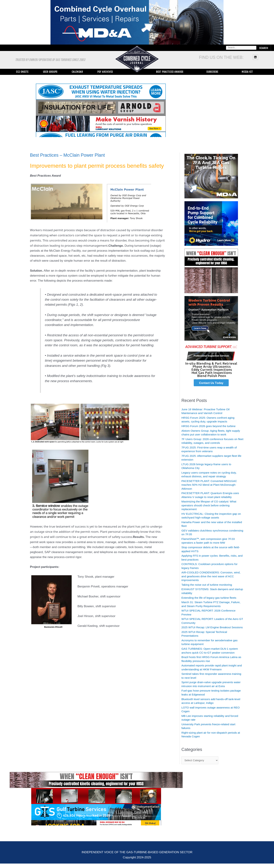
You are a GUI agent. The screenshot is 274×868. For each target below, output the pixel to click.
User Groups (50, 72)
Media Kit (247, 72)
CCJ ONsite (22, 72)
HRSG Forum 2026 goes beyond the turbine (211, 426)
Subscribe (212, 72)
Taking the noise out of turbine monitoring (209, 585)
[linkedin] (256, 57)
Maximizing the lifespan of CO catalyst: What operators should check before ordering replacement (211, 505)
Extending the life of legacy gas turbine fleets (211, 598)
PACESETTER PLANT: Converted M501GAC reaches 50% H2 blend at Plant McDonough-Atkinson (212, 485)
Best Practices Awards (170, 72)
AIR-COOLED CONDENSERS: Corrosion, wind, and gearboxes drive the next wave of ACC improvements (211, 576)
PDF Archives (105, 72)
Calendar (77, 72)
